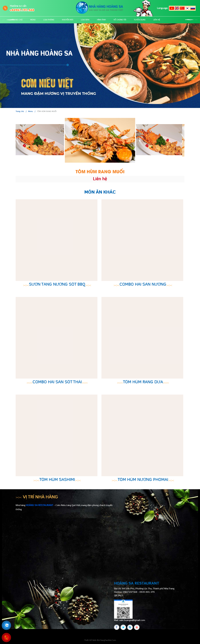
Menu (33, 20)
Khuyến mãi (68, 20)
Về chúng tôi (120, 20)
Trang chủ (17, 20)
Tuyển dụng (140, 20)
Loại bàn (85, 20)
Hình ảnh (101, 20)
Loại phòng (49, 20)
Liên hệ (157, 20)
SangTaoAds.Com (108, 640)
